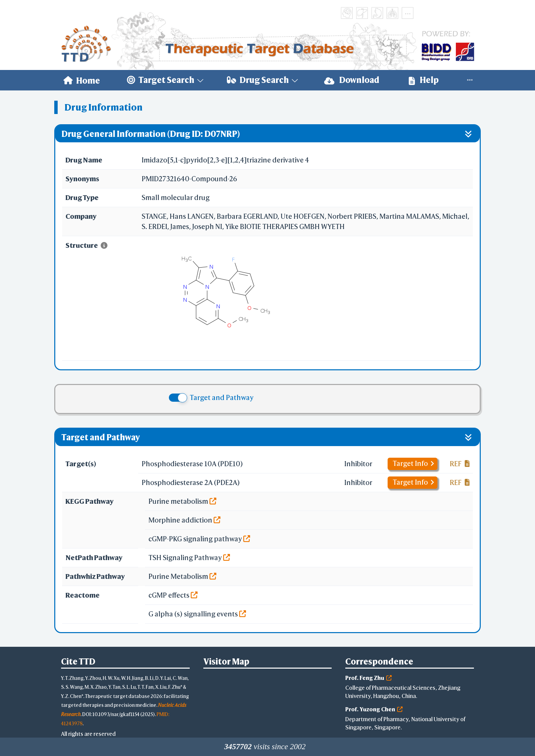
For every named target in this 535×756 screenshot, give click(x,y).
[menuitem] (82, 80)
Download (352, 80)
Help (424, 80)
